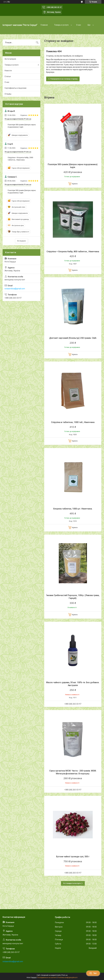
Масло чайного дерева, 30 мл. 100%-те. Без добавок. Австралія (73, 684)
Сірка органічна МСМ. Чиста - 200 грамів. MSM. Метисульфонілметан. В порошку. (73, 772)
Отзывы (8, 94)
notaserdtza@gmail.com (15, 289)
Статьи (8, 76)
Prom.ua (64, 975)
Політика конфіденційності (68, 978)
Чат (93, 973)
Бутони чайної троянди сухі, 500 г (73, 857)
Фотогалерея (10, 59)
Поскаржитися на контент (47, 978)
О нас (79, 25)
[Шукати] (37, 43)
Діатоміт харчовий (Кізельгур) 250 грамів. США (73, 338)
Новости (8, 71)
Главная (44, 25)
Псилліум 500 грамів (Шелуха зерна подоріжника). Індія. (73, 166)
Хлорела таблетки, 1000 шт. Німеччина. (73, 509)
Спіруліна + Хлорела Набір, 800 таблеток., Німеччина (73, 252)
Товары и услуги (61, 25)
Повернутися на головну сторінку (64, 79)
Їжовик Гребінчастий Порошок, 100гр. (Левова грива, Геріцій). (73, 597)
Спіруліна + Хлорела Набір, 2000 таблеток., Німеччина (20, 159)
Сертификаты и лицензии (15, 88)
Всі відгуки (22, 241)
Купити (75, 184)
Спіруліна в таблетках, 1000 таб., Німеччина (73, 422)
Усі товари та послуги (72, 883)
